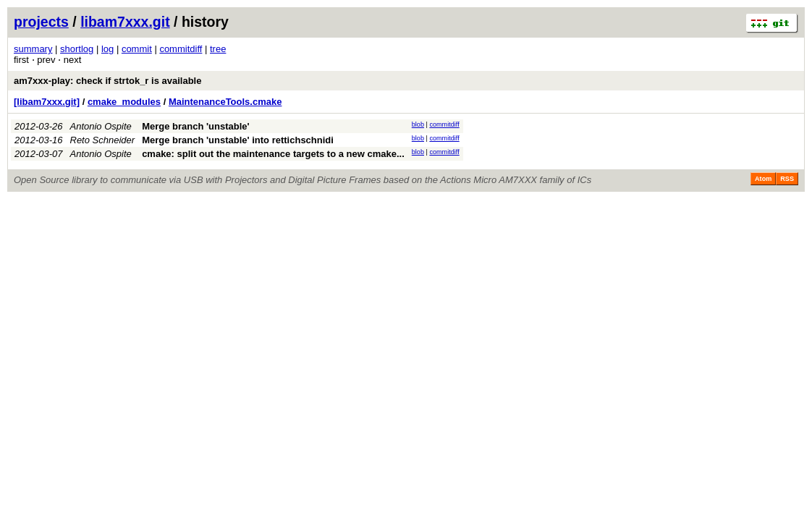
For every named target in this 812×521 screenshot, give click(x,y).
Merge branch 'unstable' (196, 126)
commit (137, 49)
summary (33, 49)
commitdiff (181, 49)
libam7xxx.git (125, 22)
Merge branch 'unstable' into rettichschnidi (238, 140)
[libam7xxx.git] (47, 102)
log (107, 49)
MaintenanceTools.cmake (225, 102)
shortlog (77, 49)
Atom (763, 179)
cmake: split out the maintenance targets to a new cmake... (273, 154)
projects (41, 22)
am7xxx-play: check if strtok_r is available (107, 81)
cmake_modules (124, 102)
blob (418, 124)
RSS (787, 179)
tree (218, 49)
